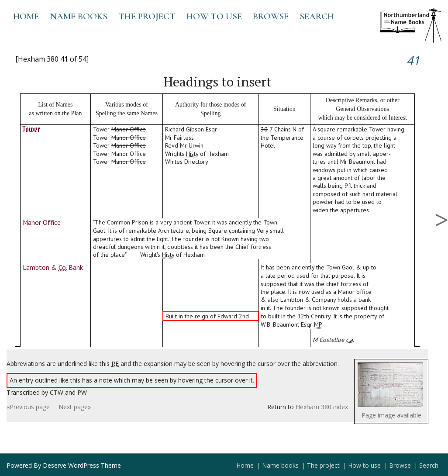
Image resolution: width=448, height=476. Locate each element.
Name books (79, 16)
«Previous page (28, 407)
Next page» (75, 407)
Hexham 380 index (322, 407)
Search (317, 16)
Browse (271, 16)
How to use (214, 16)
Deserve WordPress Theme (82, 465)
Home (26, 16)
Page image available (391, 415)
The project (147, 16)
